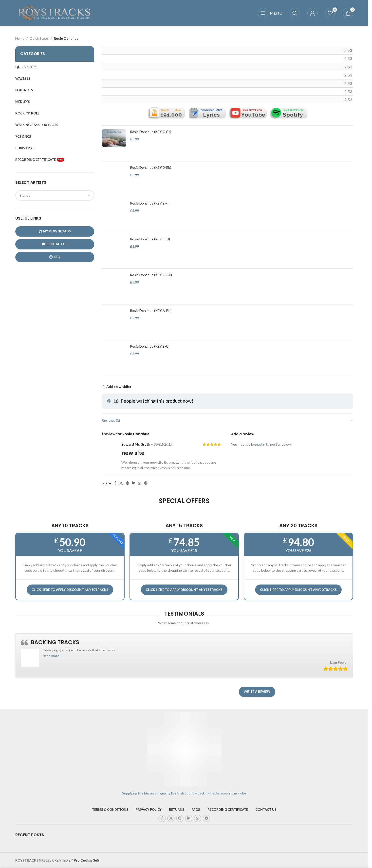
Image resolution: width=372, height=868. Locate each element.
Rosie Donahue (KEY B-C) (150, 347)
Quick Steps (39, 38)
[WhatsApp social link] (140, 483)
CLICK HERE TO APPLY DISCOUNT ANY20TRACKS (298, 590)
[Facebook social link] (115, 483)
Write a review (257, 692)
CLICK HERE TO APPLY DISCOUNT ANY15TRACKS (184, 590)
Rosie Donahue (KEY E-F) (149, 203)
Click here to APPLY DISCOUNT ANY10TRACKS (70, 590)
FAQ (55, 257)
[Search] (295, 13)
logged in (258, 444)
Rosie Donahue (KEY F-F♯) (150, 239)
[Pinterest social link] (128, 483)
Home (20, 38)
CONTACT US (55, 244)
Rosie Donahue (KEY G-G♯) (151, 275)
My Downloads (55, 231)
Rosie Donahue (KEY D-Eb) (151, 168)
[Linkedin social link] (134, 483)
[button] (51, 656)
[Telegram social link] (146, 483)
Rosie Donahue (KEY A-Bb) (151, 311)
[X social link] (121, 483)
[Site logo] (55, 12)
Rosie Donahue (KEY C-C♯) (151, 132)
